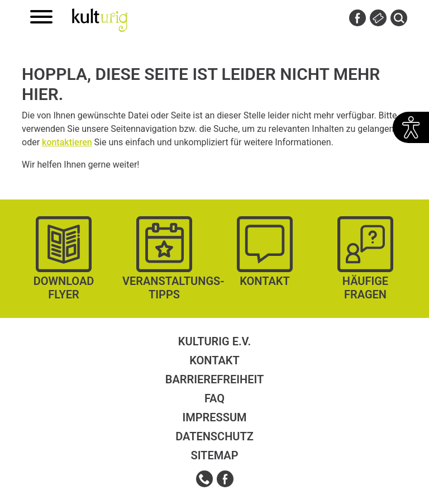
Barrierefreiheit (214, 379)
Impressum (214, 417)
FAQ (214, 398)
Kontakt (214, 360)
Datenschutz (214, 436)
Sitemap (214, 455)
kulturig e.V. (214, 341)
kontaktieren (67, 142)
